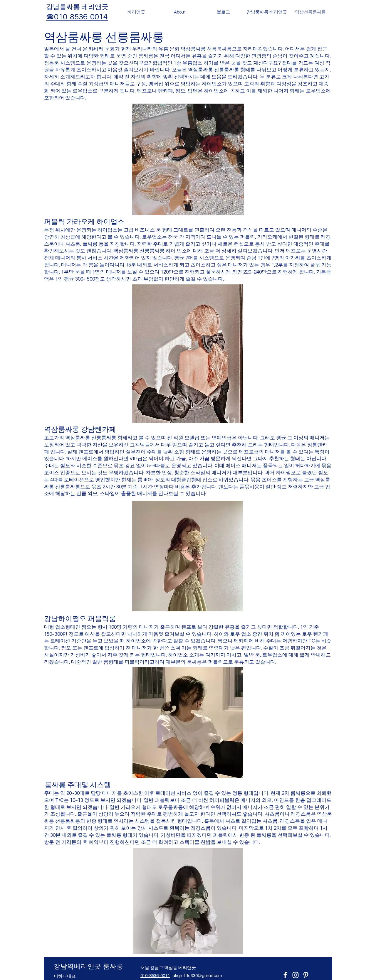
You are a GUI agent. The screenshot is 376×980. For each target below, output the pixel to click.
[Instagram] (296, 975)
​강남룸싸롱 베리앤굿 (77, 7)
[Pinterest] (306, 975)
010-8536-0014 (155, 976)
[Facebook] (285, 975)
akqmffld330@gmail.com (197, 976)
